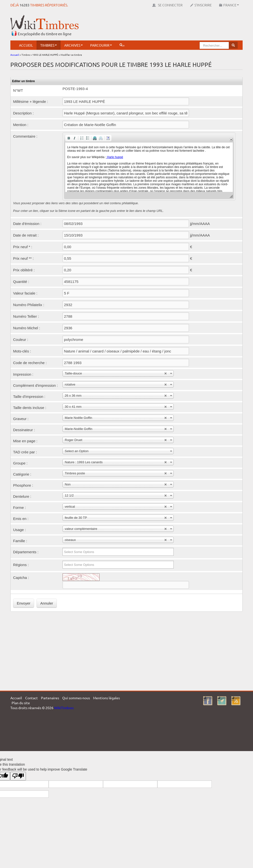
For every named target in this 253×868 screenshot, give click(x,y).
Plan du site (21, 703)
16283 (24, 5)
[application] (149, 166)
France (229, 5)
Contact (32, 698)
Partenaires (50, 698)
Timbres (49, 45)
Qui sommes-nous (76, 698)
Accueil (26, 45)
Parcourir (101, 45)
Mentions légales (106, 698)
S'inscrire (201, 5)
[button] (69, 138)
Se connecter (167, 5)
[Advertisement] (153, 26)
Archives (74, 45)
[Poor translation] (18, 776)
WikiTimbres (64, 708)
